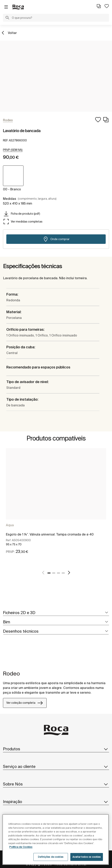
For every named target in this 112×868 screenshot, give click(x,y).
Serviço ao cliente (56, 767)
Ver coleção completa (25, 703)
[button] (7, 18)
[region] (56, 839)
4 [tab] (63, 573)
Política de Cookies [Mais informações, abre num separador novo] (21, 847)
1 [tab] (49, 573)
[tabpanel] (56, 506)
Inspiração (56, 802)
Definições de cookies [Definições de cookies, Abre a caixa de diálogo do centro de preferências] (51, 857)
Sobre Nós (56, 784)
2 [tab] (54, 573)
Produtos (56, 749)
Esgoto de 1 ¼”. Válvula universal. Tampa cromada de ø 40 (50, 534)
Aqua (10, 525)
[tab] (56, 613)
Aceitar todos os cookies (87, 857)
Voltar (12, 33)
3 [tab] (58, 573)
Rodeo (11, 673)
